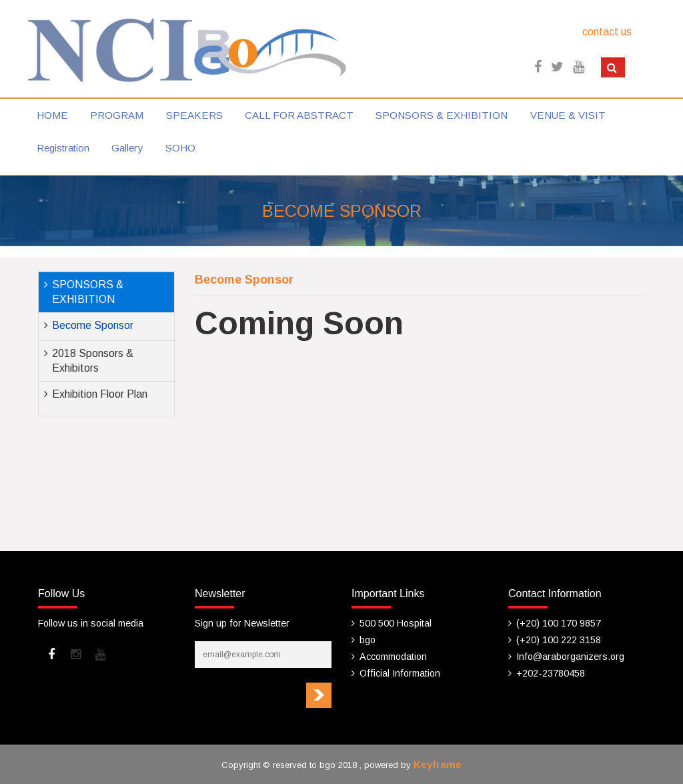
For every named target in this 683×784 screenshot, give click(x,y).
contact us (607, 32)
